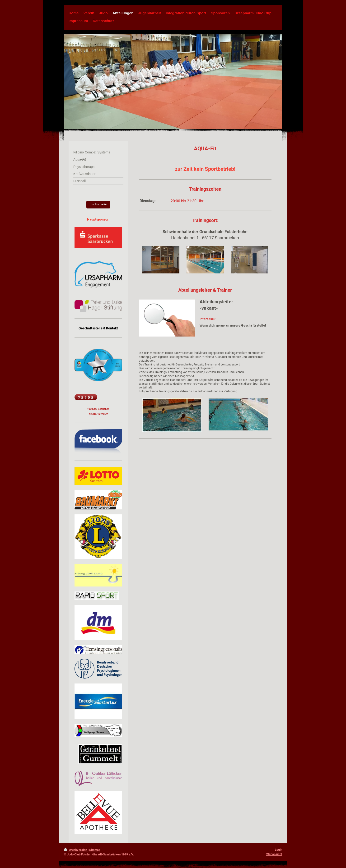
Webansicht (274, 854)
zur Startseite (98, 204)
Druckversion (76, 850)
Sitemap (95, 850)
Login (278, 850)
